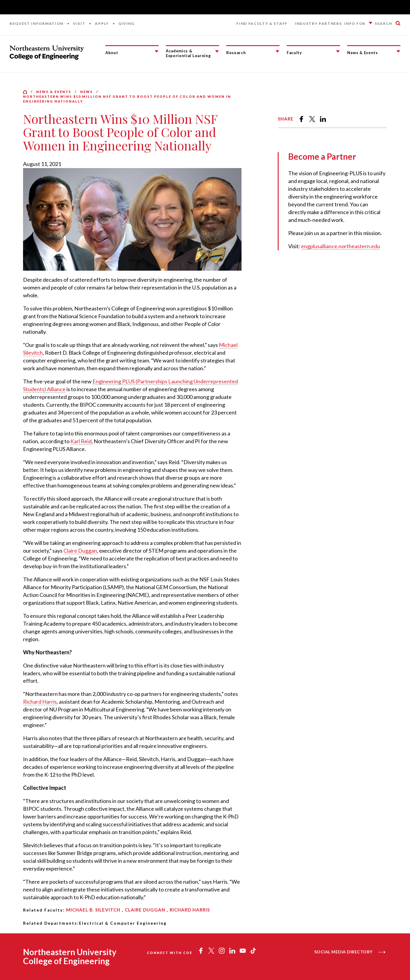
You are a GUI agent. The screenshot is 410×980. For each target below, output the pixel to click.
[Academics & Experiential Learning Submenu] (217, 51)
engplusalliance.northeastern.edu (341, 246)
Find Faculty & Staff (262, 23)
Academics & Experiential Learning (188, 53)
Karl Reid (81, 441)
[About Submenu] (157, 51)
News (86, 92)
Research (236, 53)
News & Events (363, 53)
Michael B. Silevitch (93, 910)
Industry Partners (318, 23)
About (112, 53)
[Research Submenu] (277, 51)
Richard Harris (40, 702)
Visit (79, 23)
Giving (127, 23)
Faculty (294, 53)
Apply (102, 23)
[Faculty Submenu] (338, 51)
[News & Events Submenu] (398, 51)
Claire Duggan (80, 551)
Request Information (37, 23)
